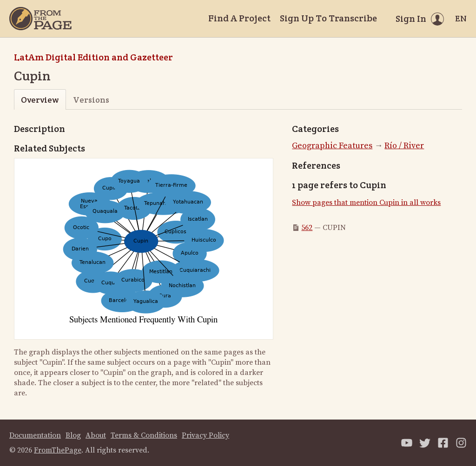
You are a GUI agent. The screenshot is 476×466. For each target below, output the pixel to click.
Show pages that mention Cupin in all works (366, 203)
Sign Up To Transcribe (328, 18)
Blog (73, 435)
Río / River (404, 146)
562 (307, 228)
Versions (91, 100)
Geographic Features (332, 146)
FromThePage (58, 450)
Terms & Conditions (144, 435)
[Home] (40, 19)
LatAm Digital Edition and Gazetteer (93, 57)
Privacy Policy (205, 435)
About (96, 435)
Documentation (35, 435)
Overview (40, 100)
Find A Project (239, 18)
